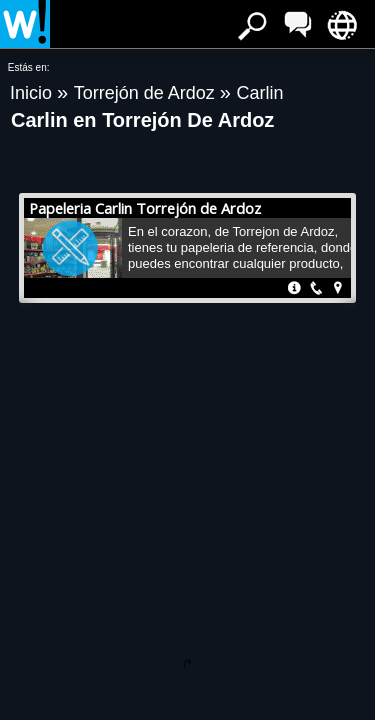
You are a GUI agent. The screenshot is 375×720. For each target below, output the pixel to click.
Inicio (33, 93)
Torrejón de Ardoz (147, 93)
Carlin (260, 93)
